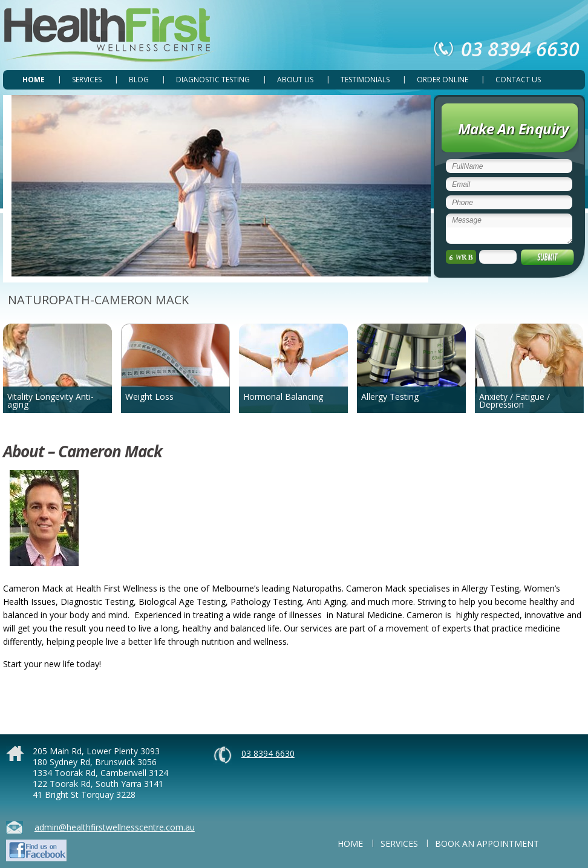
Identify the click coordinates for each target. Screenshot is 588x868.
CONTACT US (518, 80)
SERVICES (87, 80)
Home (34, 80)
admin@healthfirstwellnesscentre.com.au (115, 827)
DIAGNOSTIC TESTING (213, 80)
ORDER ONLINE (443, 80)
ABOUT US (295, 80)
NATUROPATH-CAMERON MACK (98, 300)
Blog (139, 80)
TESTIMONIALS (365, 80)
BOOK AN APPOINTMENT (487, 844)
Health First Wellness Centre (109, 35)
